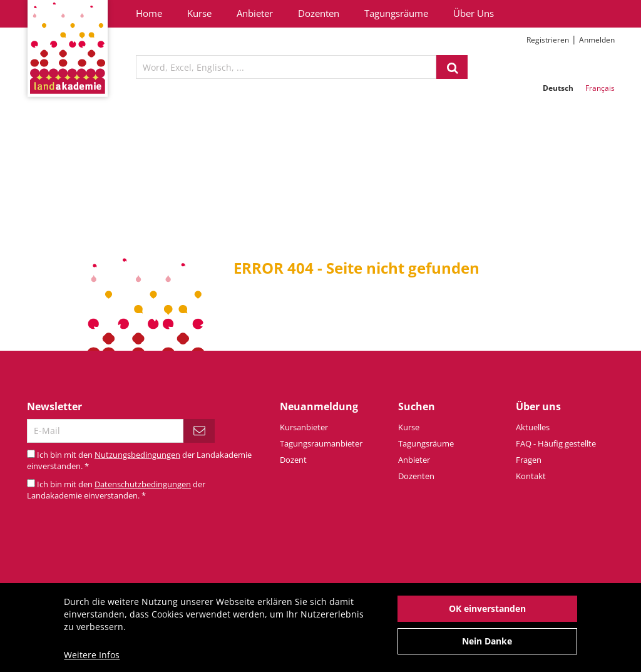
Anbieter (255, 13)
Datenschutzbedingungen (143, 484)
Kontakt (531, 476)
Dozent (293, 460)
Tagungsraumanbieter (321, 443)
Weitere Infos (92, 661)
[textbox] (286, 67)
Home (149, 13)
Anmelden (597, 40)
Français (600, 88)
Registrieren (548, 40)
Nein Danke (487, 647)
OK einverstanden (487, 615)
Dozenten (319, 13)
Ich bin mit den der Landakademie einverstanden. (116, 490)
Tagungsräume (396, 13)
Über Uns (474, 13)
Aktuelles (533, 427)
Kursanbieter (304, 427)
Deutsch (558, 88)
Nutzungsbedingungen (137, 455)
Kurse (199, 13)
